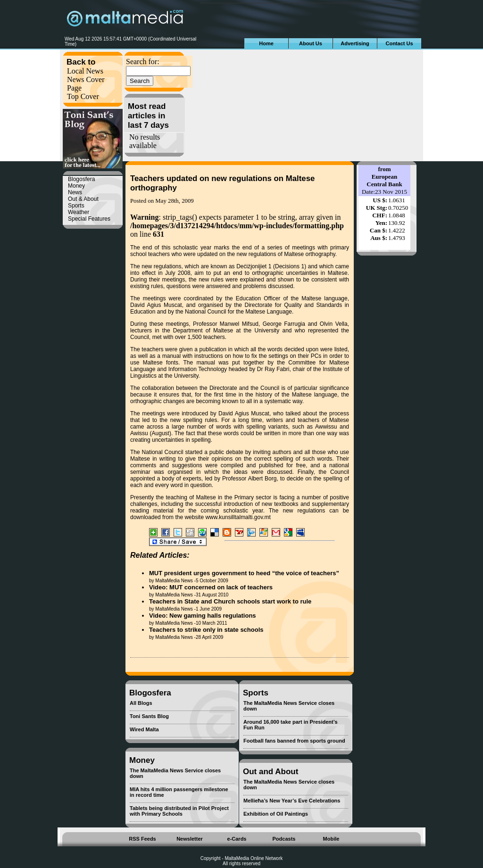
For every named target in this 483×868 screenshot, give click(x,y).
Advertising (355, 43)
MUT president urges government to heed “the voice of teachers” (244, 573)
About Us (311, 43)
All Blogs (141, 703)
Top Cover (83, 96)
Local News (85, 71)
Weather (79, 212)
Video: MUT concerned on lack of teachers (211, 587)
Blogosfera (81, 179)
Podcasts (284, 839)
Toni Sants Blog (149, 716)
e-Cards (237, 839)
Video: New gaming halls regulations (203, 616)
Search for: (143, 62)
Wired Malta (144, 729)
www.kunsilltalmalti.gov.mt (238, 517)
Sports (76, 206)
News (75, 192)
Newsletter (190, 839)
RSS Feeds (142, 839)
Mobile (331, 839)
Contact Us (399, 43)
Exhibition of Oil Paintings (276, 814)
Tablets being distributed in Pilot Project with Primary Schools (179, 811)
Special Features (89, 219)
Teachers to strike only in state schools (206, 630)
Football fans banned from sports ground (294, 741)
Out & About (83, 199)
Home (266, 43)
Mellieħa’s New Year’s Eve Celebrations (292, 801)
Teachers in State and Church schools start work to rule (230, 601)
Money (76, 186)
